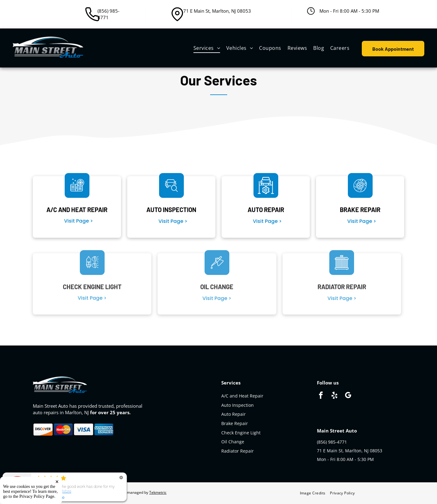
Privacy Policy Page (37, 496)
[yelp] (334, 396)
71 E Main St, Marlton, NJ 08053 (217, 11)
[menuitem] (207, 48)
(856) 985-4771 (108, 14)
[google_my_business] (348, 396)
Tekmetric (158, 492)
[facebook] (321, 396)
